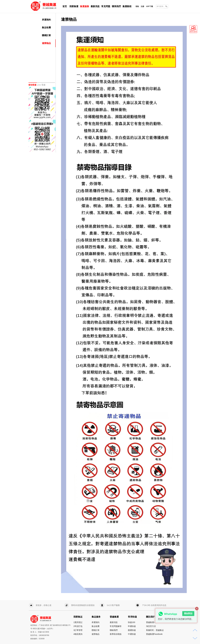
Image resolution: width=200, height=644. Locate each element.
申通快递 (132, 626)
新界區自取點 (116, 634)
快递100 (131, 622)
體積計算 (46, 35)
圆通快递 (132, 630)
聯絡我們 (114, 630)
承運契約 (46, 20)
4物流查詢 (78, 634)
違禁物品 (46, 43)
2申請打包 (78, 626)
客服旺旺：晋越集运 (155, 630)
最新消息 (114, 622)
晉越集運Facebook (154, 634)
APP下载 (150, 6)
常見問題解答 (116, 626)
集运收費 (46, 28)
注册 (142, 6)
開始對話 (188, 613)
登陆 (137, 6)
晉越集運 (32, 2)
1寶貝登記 (78, 622)
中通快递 (132, 634)
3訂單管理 (78, 630)
